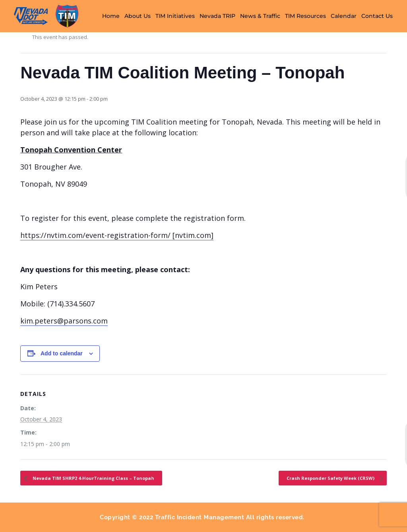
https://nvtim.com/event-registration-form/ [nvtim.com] (117, 235)
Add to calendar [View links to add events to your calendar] (62, 353)
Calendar (344, 16)
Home (111, 16)
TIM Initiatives (175, 16)
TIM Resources (305, 16)
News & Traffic (260, 16)
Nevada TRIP (217, 16)
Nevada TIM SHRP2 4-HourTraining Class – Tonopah (93, 478)
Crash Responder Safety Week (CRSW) (331, 478)
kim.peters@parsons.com (64, 321)
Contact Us (377, 16)
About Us (138, 16)
